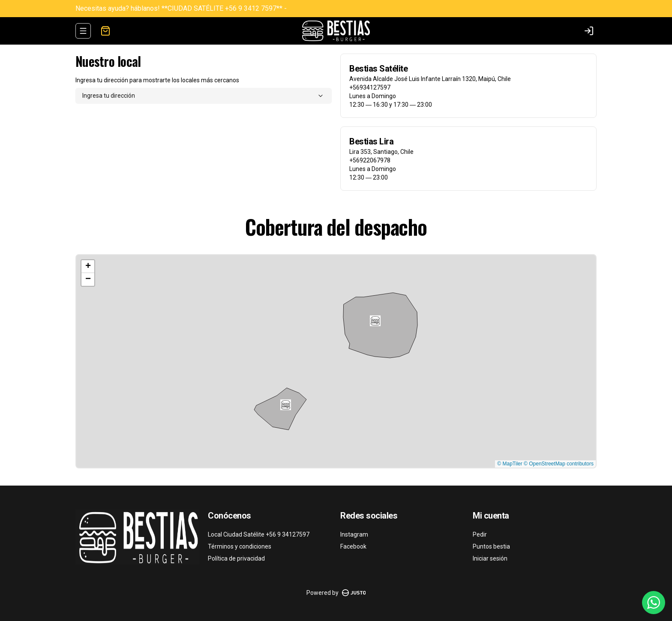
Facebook (353, 546)
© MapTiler (510, 464)
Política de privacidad (236, 558)
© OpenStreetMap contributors (559, 464)
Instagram (354, 534)
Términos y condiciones (240, 546)
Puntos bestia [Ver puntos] (491, 546)
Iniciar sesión (490, 558)
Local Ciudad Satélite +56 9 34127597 (259, 534)
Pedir (480, 534)
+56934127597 (370, 87)
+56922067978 (370, 160)
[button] (286, 405)
